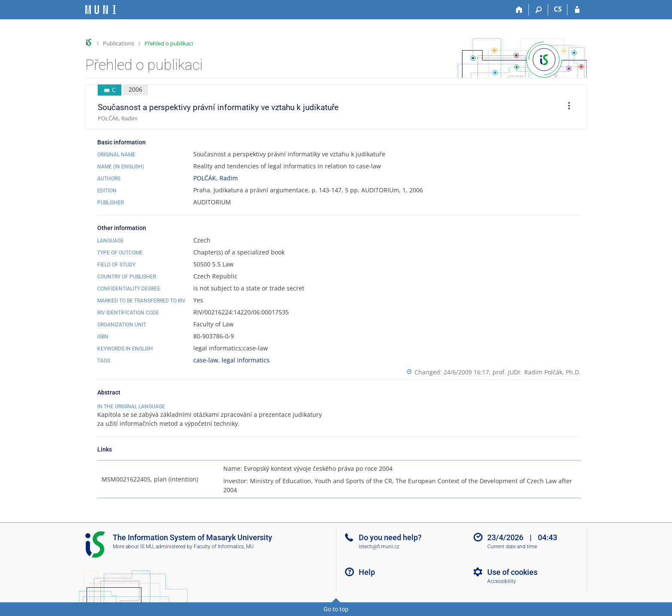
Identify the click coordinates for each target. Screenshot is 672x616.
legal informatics (246, 360)
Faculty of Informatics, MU (224, 547)
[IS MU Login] (577, 10)
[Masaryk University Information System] (101, 10)
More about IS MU (133, 547)
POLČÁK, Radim (216, 178)
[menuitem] (566, 107)
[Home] (519, 10)
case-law (206, 360)
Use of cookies (512, 572)
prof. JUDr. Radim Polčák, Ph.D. (537, 372)
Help (367, 572)
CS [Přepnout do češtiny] (558, 9)
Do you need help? (390, 537)
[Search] (538, 10)
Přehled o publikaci (169, 43)
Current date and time (512, 547)
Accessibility (502, 581)
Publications (118, 43)
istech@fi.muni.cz (379, 547)
